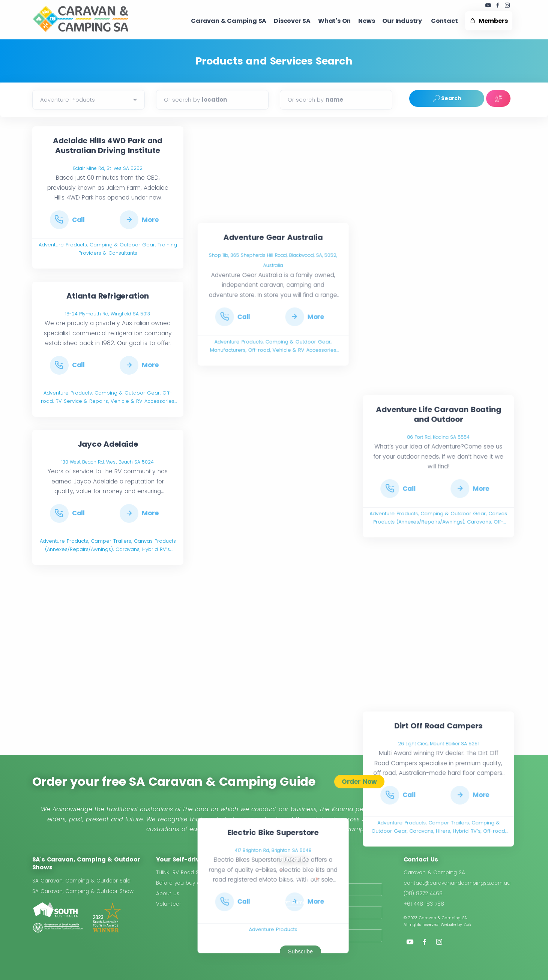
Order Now (359, 782)
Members (489, 21)
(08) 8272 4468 (423, 894)
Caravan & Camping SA (434, 873)
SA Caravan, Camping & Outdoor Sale (81, 881)
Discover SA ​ (292, 21)
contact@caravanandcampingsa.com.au (457, 883)
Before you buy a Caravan (190, 883)
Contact (444, 21)
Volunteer (169, 904)
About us (168, 894)
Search (447, 98)
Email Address (299, 879)
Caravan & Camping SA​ (229, 21)
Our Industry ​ (403, 21)
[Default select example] (89, 100)
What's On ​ (334, 21)
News (366, 21)
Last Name (293, 925)
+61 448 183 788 (424, 904)
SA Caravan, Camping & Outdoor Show (83, 891)
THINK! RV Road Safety (184, 873)
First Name (293, 902)
